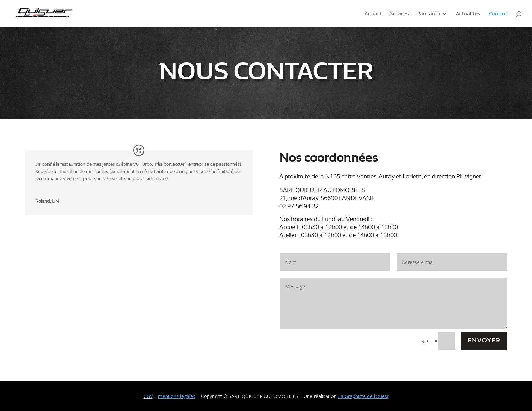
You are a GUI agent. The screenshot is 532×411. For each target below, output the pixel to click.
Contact (499, 14)
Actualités (468, 14)
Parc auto (429, 14)
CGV (148, 396)
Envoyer (484, 341)
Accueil (373, 14)
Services (399, 14)
